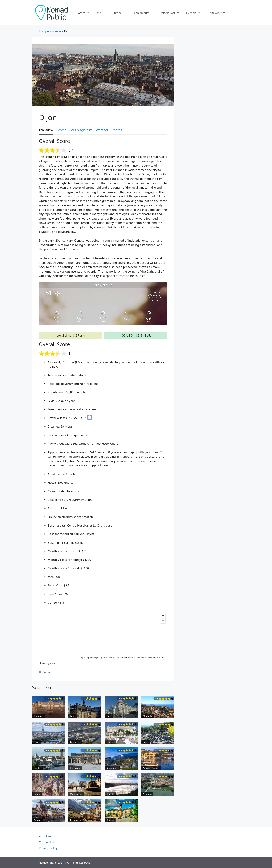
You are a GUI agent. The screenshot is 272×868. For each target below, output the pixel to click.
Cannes (110, 742)
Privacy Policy (48, 848)
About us (45, 836)
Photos (117, 130)
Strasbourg (112, 768)
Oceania (195, 13)
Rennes (110, 820)
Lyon (145, 742)
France (56, 31)
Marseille (148, 716)
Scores (61, 130)
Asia (103, 13)
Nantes (37, 768)
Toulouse (38, 716)
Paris (36, 742)
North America (220, 13)
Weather (102, 130)
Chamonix (75, 820)
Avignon (147, 794)
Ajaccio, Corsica (151, 768)
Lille (72, 716)
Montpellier (76, 794)
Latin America (145, 13)
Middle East (172, 13)
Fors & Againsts (81, 130)
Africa (86, 13)
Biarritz (110, 794)
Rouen (37, 794)
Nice (109, 716)
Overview (46, 130)
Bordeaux (75, 768)
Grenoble (75, 742)
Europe (121, 13)
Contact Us (46, 842)
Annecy (38, 820)
